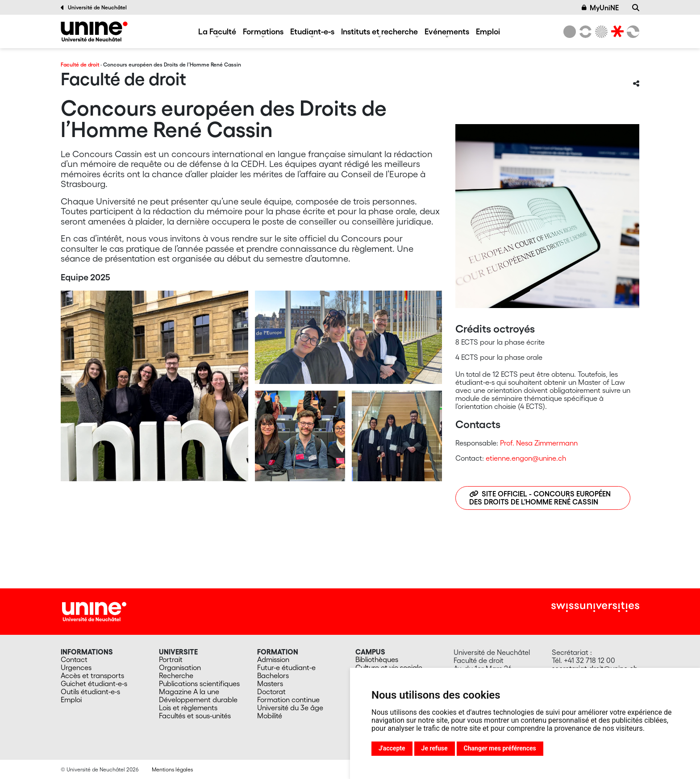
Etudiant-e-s (312, 31)
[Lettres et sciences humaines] (584, 32)
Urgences (76, 667)
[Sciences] (600, 32)
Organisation (180, 667)
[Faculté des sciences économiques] (632, 32)
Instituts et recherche (379, 31)
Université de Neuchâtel (94, 8)
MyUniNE (600, 8)
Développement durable (198, 700)
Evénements (447, 31)
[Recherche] (636, 8)
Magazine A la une (189, 692)
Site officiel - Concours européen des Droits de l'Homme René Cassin (540, 498)
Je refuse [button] (435, 748)
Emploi (488, 31)
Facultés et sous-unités (195, 716)
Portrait (171, 659)
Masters (270, 683)
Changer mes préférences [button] (500, 748)
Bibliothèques (377, 659)
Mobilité (270, 716)
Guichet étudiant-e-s (94, 683)
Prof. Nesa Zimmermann (539, 443)
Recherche (176, 675)
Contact (74, 659)
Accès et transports (92, 675)
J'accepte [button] (392, 748)
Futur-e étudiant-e (286, 667)
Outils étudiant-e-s (90, 692)
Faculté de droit (80, 65)
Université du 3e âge (290, 708)
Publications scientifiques (199, 683)
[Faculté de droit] (94, 31)
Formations (263, 31)
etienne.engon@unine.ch (526, 458)
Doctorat (271, 692)
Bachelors (273, 675)
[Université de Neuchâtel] (570, 32)
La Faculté (217, 31)
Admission (273, 659)
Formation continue (288, 700)
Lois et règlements (188, 708)
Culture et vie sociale (389, 667)
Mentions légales (172, 769)
